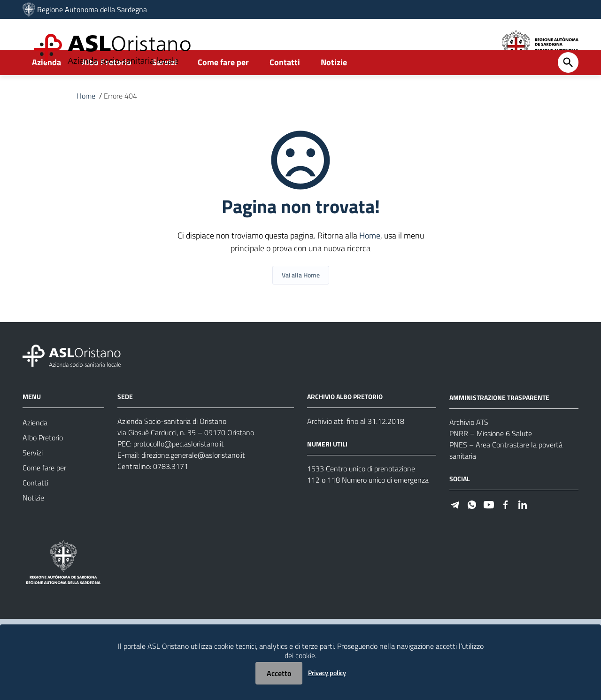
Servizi (165, 88)
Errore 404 (120, 121)
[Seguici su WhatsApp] (472, 529)
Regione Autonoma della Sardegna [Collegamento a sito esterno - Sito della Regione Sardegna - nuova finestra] (92, 9)
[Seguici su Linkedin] (523, 529)
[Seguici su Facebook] (506, 529)
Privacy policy (327, 673)
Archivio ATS (469, 447)
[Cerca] (568, 88)
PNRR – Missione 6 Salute (491, 459)
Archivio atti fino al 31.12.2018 (356, 446)
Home (86, 121)
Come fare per (223, 88)
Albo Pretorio (107, 88)
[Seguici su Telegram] (455, 529)
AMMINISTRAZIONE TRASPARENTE (499, 423)
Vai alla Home (301, 300)
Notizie (334, 88)
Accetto (279, 673)
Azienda (46, 88)
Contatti (285, 88)
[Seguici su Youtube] (489, 529)
